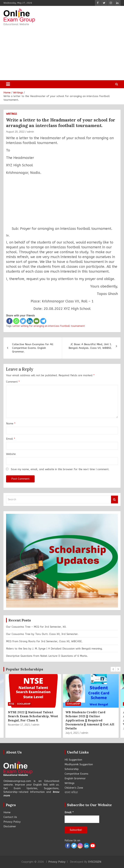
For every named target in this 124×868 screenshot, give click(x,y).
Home (7, 812)
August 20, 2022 (15, 132)
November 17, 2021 (19, 725)
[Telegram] (43, 321)
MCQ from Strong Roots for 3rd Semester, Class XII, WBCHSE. (44, 641)
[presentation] (113, 669)
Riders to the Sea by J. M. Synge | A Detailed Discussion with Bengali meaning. (54, 649)
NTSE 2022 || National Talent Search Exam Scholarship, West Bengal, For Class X (33, 716)
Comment (13, 382)
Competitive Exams (76, 774)
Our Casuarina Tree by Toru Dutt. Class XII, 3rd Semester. (42, 634)
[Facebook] (9, 321)
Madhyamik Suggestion (79, 764)
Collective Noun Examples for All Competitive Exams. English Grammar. (33, 348)
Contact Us (10, 817)
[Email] (36, 321)
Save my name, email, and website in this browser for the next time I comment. (60, 469)
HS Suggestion (73, 760)
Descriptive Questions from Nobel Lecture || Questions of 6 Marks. (47, 656)
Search (114, 500)
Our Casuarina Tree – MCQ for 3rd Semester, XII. (36, 627)
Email (11, 439)
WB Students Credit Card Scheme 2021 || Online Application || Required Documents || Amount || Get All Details (90, 720)
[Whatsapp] (16, 321)
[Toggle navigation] (8, 84)
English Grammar (75, 778)
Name (11, 424)
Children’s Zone (74, 788)
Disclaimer (10, 826)
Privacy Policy (12, 822)
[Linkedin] (30, 321)
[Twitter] (23, 321)
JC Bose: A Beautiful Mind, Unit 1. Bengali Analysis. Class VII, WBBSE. (90, 346)
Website (11, 454)
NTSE (12, 704)
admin (30, 132)
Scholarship (24, 704)
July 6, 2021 (72, 733)
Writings (12, 114)
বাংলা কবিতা (71, 792)
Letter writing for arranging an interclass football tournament (49, 326)
